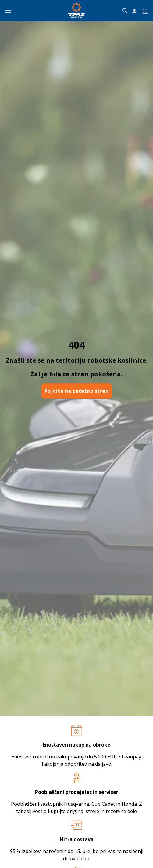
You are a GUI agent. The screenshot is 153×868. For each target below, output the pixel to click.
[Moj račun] (134, 11)
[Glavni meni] (8, 11)
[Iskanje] (125, 11)
